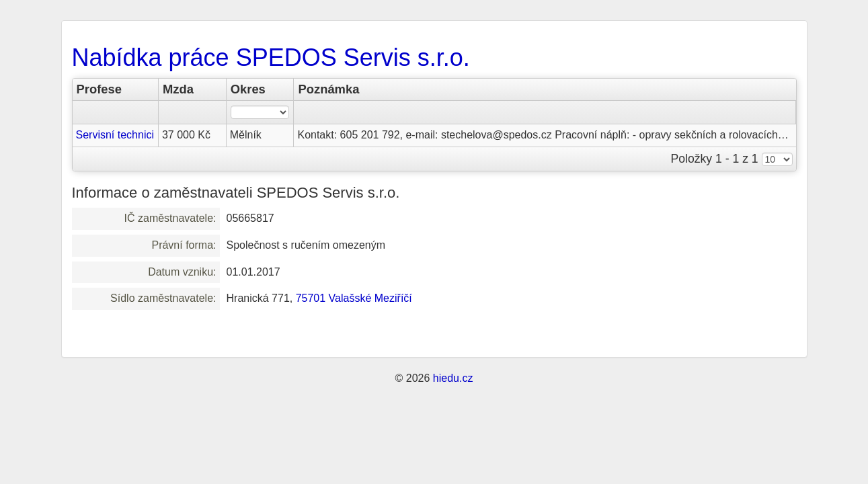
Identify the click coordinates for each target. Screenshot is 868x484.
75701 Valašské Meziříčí (354, 298)
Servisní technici (115, 135)
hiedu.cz (453, 378)
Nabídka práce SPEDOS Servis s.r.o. (271, 57)
